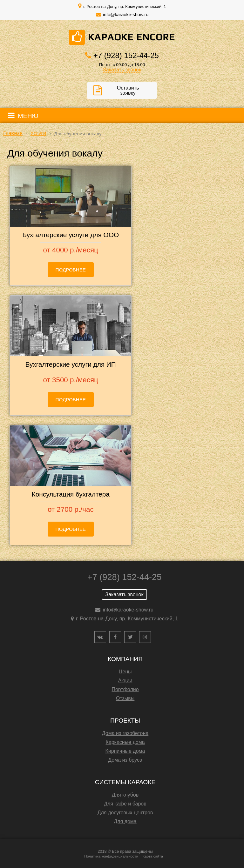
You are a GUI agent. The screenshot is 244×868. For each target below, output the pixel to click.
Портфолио (125, 689)
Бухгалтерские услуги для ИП (71, 364)
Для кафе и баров (125, 804)
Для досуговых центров (125, 813)
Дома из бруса (125, 760)
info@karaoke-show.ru (126, 15)
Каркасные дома (125, 742)
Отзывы (125, 698)
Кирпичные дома (125, 751)
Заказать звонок (122, 70)
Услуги (38, 133)
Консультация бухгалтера (71, 494)
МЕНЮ (28, 116)
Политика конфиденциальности (111, 856)
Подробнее (71, 270)
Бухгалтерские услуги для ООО (71, 235)
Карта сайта (153, 856)
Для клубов (125, 795)
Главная (13, 133)
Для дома (125, 821)
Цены (125, 672)
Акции (125, 681)
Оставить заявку (128, 90)
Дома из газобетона (125, 733)
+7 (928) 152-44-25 (126, 55)
